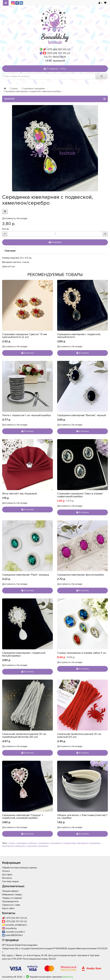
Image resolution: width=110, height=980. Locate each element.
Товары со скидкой (12, 898)
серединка (22, 843)
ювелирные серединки (89, 843)
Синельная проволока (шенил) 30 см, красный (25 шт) (79, 735)
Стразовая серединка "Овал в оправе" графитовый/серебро (80, 495)
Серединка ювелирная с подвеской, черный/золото (79, 336)
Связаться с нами (11, 905)
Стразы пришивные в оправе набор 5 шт (82, 653)
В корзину (55, 242)
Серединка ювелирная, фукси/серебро (81, 575)
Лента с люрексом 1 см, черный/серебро (26, 415)
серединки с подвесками (63, 843)
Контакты (7, 878)
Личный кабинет (10, 891)
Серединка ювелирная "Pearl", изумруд (26, 575)
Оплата (6, 871)
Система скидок (11, 881)
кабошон (33, 843)
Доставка (7, 875)
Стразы (14, 88)
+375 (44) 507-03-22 (58, 49)
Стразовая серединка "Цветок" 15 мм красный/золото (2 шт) (24, 336)
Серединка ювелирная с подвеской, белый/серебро (24, 654)
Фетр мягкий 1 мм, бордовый (19, 494)
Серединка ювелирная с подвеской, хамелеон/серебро (33, 91)
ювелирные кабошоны (14, 846)
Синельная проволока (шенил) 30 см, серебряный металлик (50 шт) (24, 735)
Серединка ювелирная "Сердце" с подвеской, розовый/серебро (23, 817)
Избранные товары (12, 895)
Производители (10, 901)
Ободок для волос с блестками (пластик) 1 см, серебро (82, 817)
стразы (11, 843)
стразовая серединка (37, 846)
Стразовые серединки (33, 88)
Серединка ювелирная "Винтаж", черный (81, 415)
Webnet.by (68, 977)
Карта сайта (8, 908)
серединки (44, 843)
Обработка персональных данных (20, 868)
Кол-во (6, 229)
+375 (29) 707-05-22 (58, 53)
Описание (10, 251)
